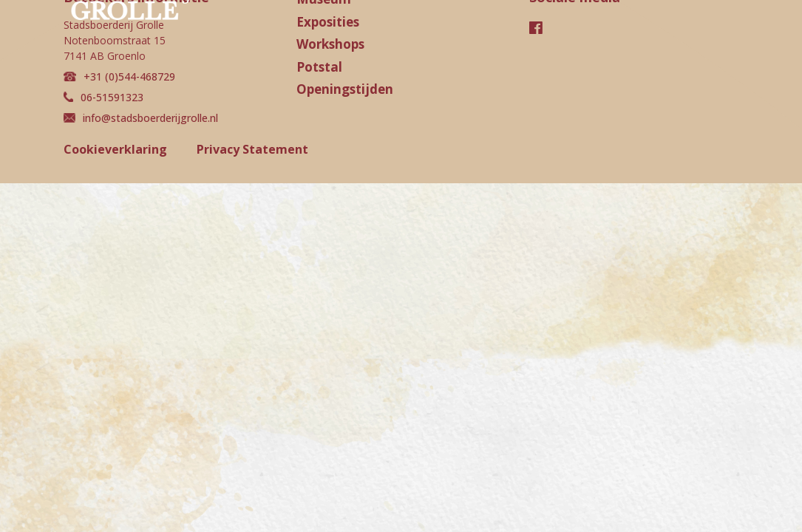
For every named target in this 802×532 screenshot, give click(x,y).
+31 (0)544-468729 (119, 76)
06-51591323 (103, 97)
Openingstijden (345, 89)
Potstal (319, 67)
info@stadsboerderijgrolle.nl (141, 118)
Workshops (330, 44)
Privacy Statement (252, 149)
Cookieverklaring (115, 149)
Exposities (328, 22)
